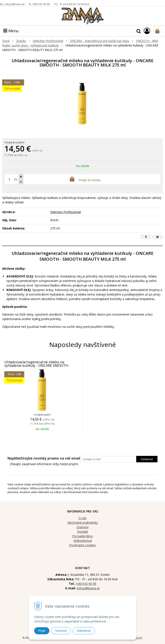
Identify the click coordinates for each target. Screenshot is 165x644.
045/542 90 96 (41, 4)
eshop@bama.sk (15, 4)
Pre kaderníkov (82, 536)
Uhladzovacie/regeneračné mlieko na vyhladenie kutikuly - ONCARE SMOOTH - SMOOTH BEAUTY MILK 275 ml (37, 365)
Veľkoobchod (83, 541)
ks (16, 179)
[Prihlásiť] (147, 31)
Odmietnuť (84, 631)
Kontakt (83, 532)
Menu (11, 31)
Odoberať (147, 459)
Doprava (82, 527)
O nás (82, 518)
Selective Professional (66, 212)
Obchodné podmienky (82, 522)
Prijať (42, 631)
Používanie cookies (82, 545)
